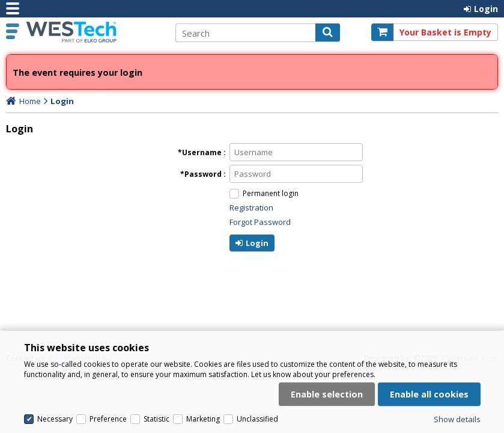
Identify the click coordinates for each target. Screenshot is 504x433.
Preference (108, 419)
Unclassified (257, 419)
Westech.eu (94, 32)
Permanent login (271, 193)
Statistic (156, 419)
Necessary (55, 419)
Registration (251, 207)
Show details (457, 419)
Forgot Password (260, 222)
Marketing (203, 419)
